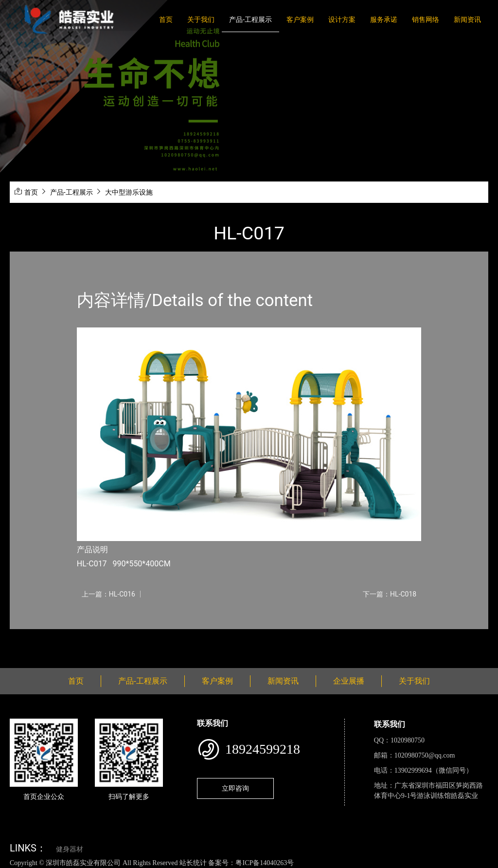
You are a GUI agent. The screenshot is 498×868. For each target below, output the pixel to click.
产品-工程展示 (250, 19)
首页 (166, 19)
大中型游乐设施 (129, 192)
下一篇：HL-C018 (390, 594)
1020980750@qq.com (425, 755)
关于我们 (201, 19)
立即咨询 (235, 788)
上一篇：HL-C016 (108, 594)
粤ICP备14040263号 (265, 863)
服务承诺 (384, 19)
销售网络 (426, 19)
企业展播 (349, 681)
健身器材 (70, 849)
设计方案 (342, 19)
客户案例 (300, 19)
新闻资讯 (467, 19)
